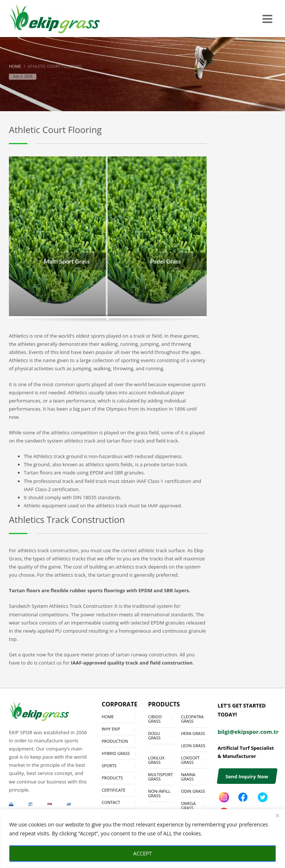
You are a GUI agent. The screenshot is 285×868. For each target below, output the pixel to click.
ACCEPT (142, 853)
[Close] (277, 815)
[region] (142, 839)
